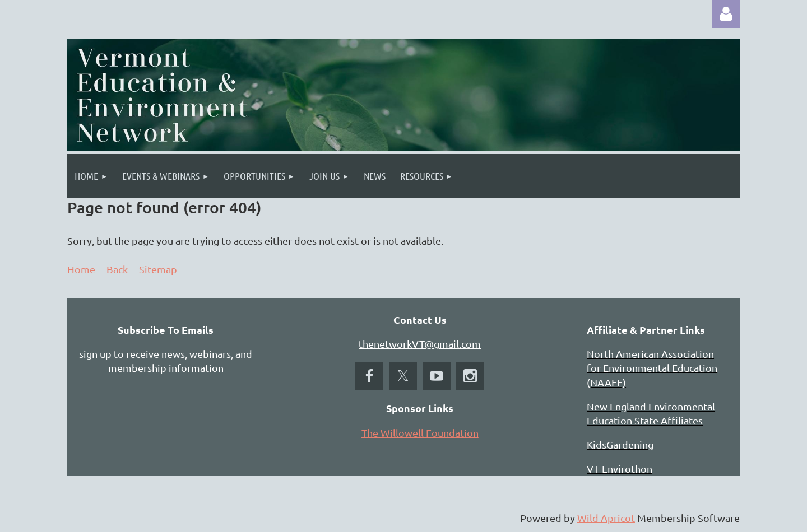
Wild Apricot (606, 518)
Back (117, 269)
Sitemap (158, 269)
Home (81, 269)
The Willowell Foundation (420, 433)
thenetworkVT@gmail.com (420, 344)
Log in (726, 14)
